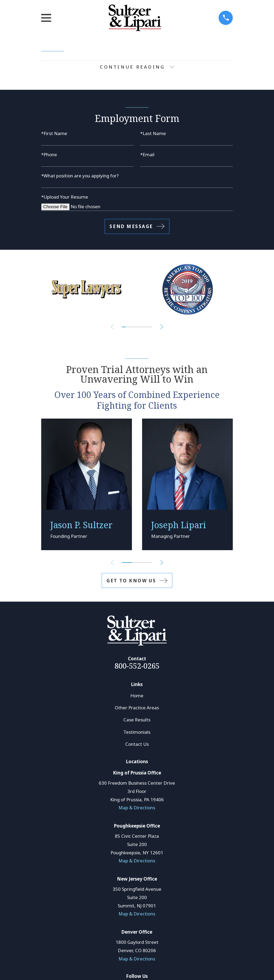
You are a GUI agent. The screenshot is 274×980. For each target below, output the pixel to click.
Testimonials (137, 732)
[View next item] (162, 327)
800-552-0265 (137, 666)
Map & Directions (137, 808)
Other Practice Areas (137, 708)
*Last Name (153, 133)
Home (137, 696)
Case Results (137, 720)
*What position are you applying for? (80, 176)
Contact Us (137, 744)
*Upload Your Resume (65, 197)
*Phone (49, 154)
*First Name (54, 133)
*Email (147, 154)
